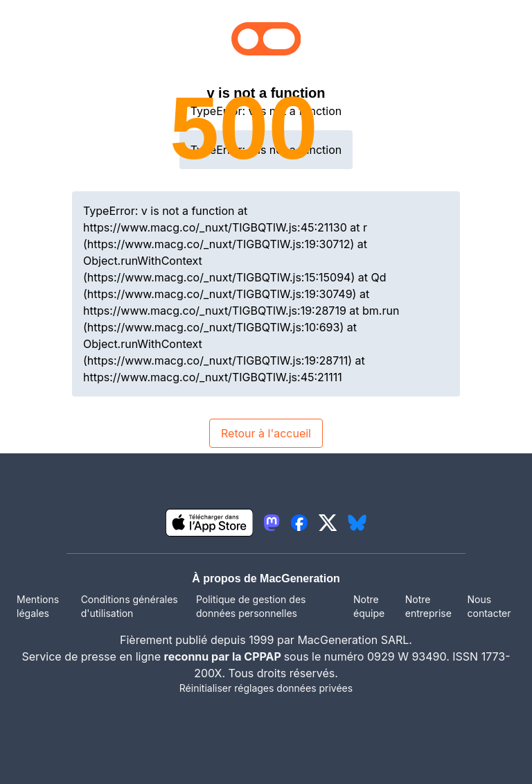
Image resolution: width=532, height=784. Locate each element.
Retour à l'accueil (266, 433)
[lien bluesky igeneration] (357, 523)
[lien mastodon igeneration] (272, 523)
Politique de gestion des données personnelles (251, 606)
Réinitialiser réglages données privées (266, 688)
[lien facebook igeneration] (299, 523)
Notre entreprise (428, 606)
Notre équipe (369, 606)
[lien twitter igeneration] (328, 523)
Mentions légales (38, 606)
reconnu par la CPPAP (224, 656)
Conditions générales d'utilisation (130, 606)
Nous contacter (489, 606)
